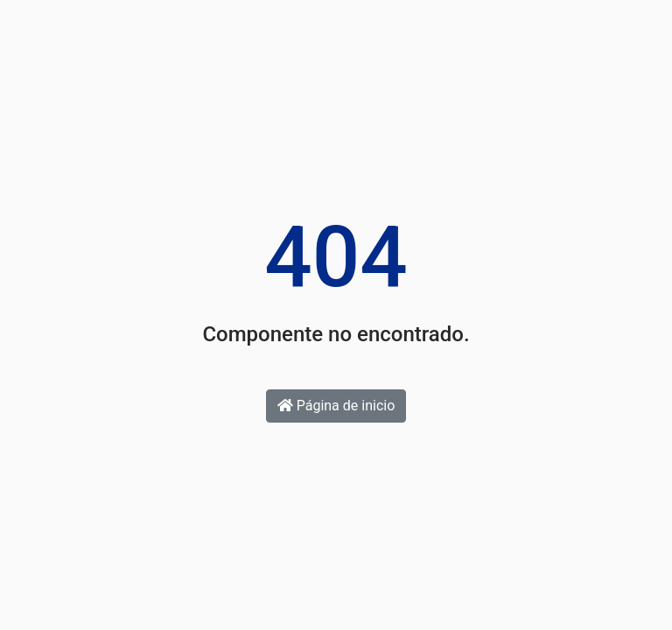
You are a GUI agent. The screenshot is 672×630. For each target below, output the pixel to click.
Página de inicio (336, 406)
